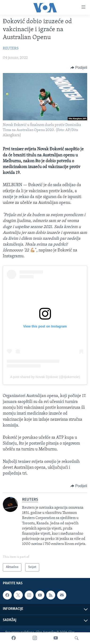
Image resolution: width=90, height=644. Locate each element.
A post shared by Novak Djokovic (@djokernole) (45, 377)
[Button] (79, 68)
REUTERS (11, 48)
